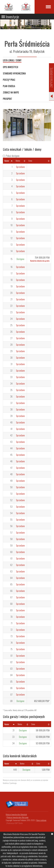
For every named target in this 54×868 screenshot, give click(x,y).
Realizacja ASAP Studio (15, 823)
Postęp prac (9, 80)
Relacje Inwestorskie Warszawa (18, 817)
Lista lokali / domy (12, 60)
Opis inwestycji (11, 67)
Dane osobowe (41, 820)
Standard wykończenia (14, 73)
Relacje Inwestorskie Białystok (16, 814)
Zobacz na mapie (11, 92)
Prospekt (7, 99)
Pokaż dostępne (13, 156)
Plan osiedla (9, 86)
